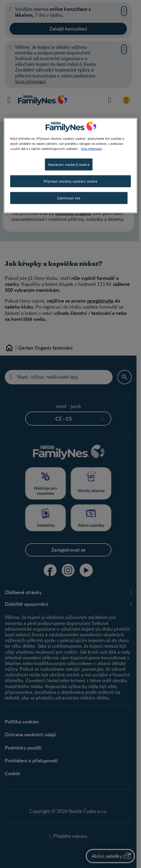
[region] (70, 166)
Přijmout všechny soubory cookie (71, 181)
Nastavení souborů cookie (69, 164)
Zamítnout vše (69, 198)
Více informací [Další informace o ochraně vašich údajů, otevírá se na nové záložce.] (91, 148)
